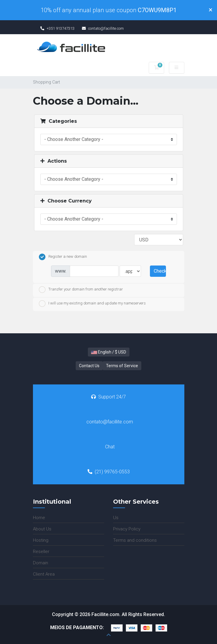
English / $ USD (109, 352)
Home (39, 518)
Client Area (44, 574)
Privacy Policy (127, 529)
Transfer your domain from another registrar (81, 290)
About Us (42, 529)
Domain (41, 563)
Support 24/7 (108, 397)
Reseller (41, 552)
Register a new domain (63, 257)
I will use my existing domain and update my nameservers (92, 304)
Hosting (41, 540)
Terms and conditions (135, 540)
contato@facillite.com (110, 422)
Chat (110, 447)
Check (160, 271)
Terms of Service (122, 366)
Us (116, 518)
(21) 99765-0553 (109, 472)
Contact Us (89, 366)
